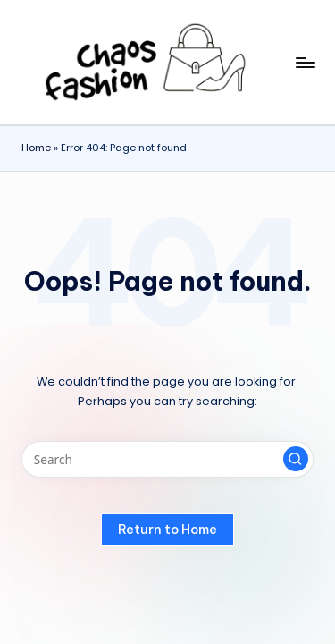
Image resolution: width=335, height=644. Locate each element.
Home (36, 148)
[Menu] (305, 62)
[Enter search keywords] (167, 460)
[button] (296, 459)
